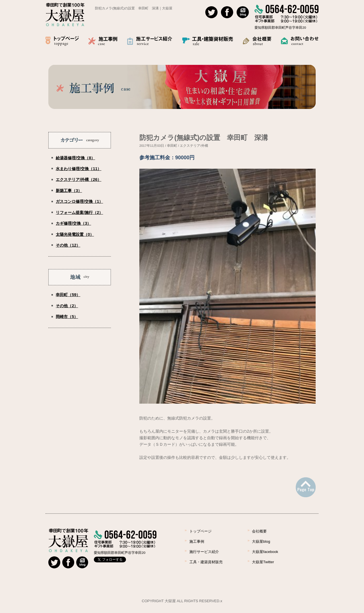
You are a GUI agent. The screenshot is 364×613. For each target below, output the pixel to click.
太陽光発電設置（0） (75, 234)
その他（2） (67, 306)
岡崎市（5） (67, 317)
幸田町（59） (68, 295)
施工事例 (197, 541)
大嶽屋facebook (265, 552)
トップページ (200, 531)
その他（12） (68, 245)
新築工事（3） (69, 191)
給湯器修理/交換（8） (75, 158)
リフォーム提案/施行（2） (79, 212)
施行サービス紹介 (204, 552)
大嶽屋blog (261, 541)
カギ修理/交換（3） (73, 223)
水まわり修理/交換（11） (78, 169)
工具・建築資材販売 (206, 562)
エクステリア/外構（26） (78, 179)
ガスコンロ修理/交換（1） (79, 201)
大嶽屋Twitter (263, 562)
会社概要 (259, 531)
